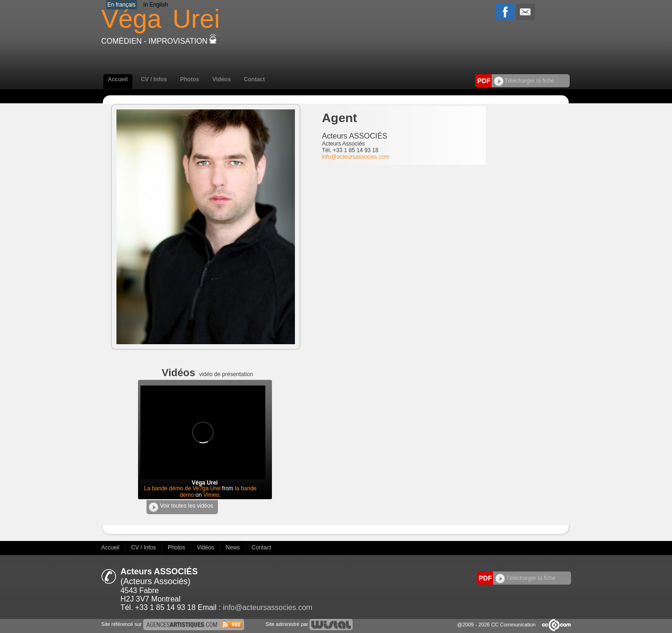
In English (156, 5)
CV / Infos (154, 79)
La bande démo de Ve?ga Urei (182, 488)
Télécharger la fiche (524, 81)
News (234, 548)
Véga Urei (205, 483)
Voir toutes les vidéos (181, 507)
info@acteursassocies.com (356, 157)
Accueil (118, 79)
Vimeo (211, 495)
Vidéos (221, 79)
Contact (254, 79)
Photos (190, 79)
